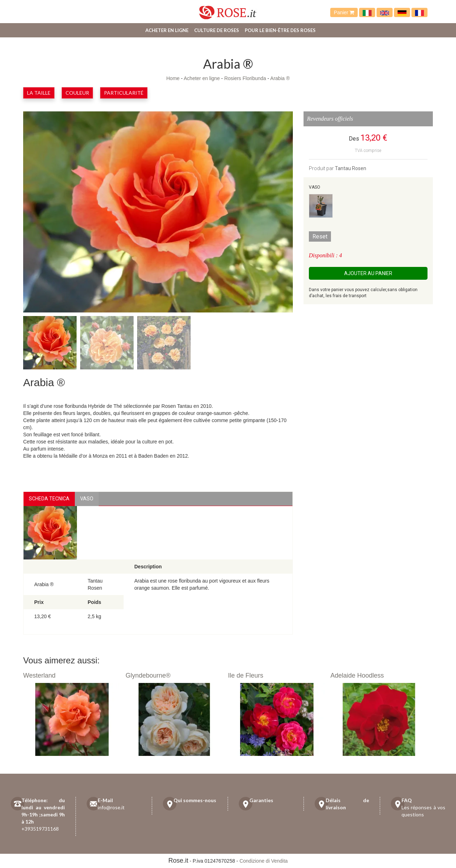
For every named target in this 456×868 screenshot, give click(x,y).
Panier (344, 12)
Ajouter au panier (368, 273)
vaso (87, 499)
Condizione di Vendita (263, 861)
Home (173, 78)
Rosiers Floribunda (245, 78)
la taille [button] (39, 93)
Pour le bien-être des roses (280, 30)
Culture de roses (217, 30)
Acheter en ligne (167, 30)
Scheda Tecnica (49, 499)
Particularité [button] (124, 93)
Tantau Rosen (351, 168)
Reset (320, 236)
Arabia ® (280, 78)
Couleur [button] (77, 93)
